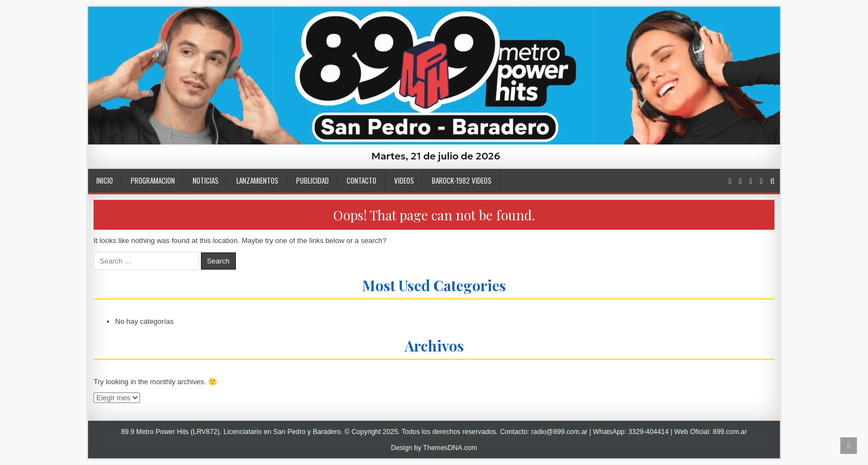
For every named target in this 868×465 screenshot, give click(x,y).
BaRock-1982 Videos (462, 180)
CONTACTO (361, 180)
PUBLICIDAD (312, 180)
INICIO (105, 180)
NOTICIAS (206, 180)
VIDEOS (404, 180)
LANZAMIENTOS (257, 180)
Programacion (153, 180)
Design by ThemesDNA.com (434, 448)
